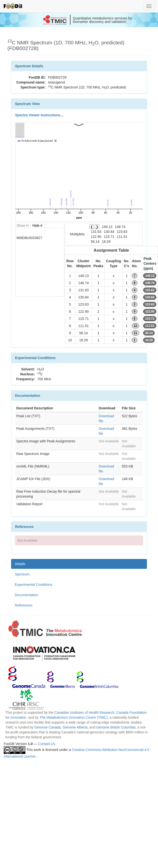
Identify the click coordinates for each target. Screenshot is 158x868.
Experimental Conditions (34, 585)
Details (20, 564)
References (24, 605)
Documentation (26, 595)
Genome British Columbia (116, 727)
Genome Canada (48, 727)
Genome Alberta (75, 727)
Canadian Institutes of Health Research (84, 712)
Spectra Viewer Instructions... (39, 115)
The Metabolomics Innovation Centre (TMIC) (73, 717)
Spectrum (22, 574)
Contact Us (46, 744)
